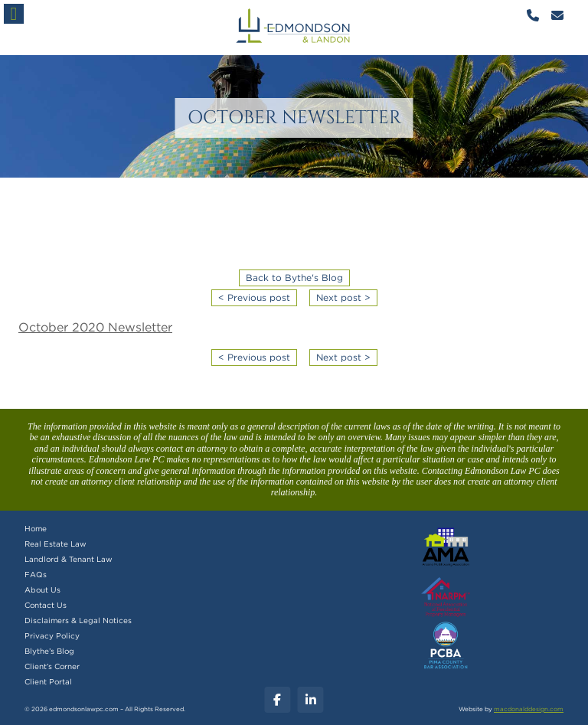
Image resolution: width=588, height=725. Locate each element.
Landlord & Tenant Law (69, 560)
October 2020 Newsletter (95, 328)
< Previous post (254, 298)
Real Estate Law (56, 544)
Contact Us (46, 606)
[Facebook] (277, 700)
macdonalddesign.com (529, 710)
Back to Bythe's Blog (294, 278)
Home (36, 529)
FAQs (36, 575)
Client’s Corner (52, 667)
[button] (14, 14)
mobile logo (294, 28)
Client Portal (48, 682)
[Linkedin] (311, 700)
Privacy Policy (52, 636)
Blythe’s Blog (49, 652)
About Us (42, 590)
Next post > (343, 298)
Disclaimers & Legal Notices (78, 621)
